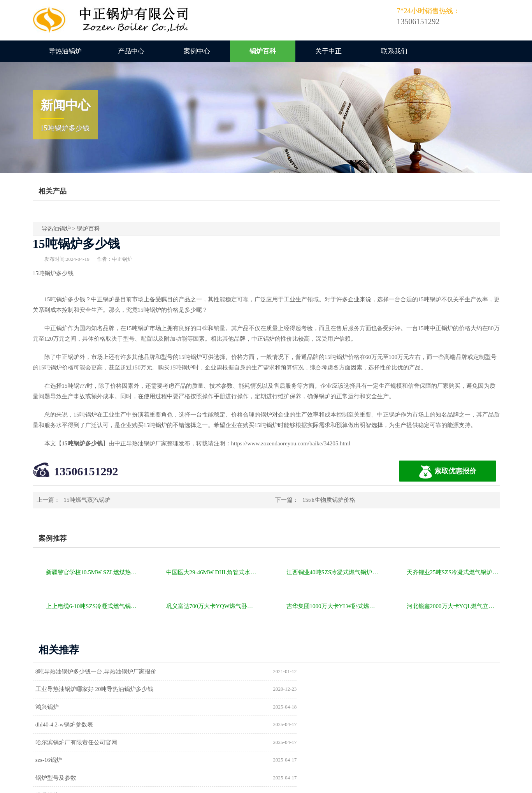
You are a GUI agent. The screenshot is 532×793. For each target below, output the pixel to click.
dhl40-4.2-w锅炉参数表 (307, 689)
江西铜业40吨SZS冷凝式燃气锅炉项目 (333, 572)
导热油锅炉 (65, 51)
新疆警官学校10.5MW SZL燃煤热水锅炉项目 (92, 572)
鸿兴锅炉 (49, 689)
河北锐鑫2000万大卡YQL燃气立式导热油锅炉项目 (453, 606)
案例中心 (197, 51)
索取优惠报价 (448, 472)
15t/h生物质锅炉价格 (329, 500)
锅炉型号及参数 (58, 725)
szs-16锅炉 (291, 707)
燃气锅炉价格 (123, 784)
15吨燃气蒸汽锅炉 (87, 500)
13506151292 (86, 471)
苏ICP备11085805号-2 (399, 784)
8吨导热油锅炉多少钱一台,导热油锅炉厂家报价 (98, 672)
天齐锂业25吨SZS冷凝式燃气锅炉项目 (453, 572)
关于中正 (328, 51)
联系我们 (394, 51)
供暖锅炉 (290, 725)
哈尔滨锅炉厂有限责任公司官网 (79, 707)
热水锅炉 (290, 743)
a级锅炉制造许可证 (62, 743)
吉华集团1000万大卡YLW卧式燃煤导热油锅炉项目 (333, 606)
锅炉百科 (263, 51)
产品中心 (131, 51)
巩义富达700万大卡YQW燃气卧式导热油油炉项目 (213, 606)
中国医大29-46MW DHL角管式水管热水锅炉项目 (213, 572)
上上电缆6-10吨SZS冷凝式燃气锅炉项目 (92, 606)
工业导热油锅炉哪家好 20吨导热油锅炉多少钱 (337, 672)
